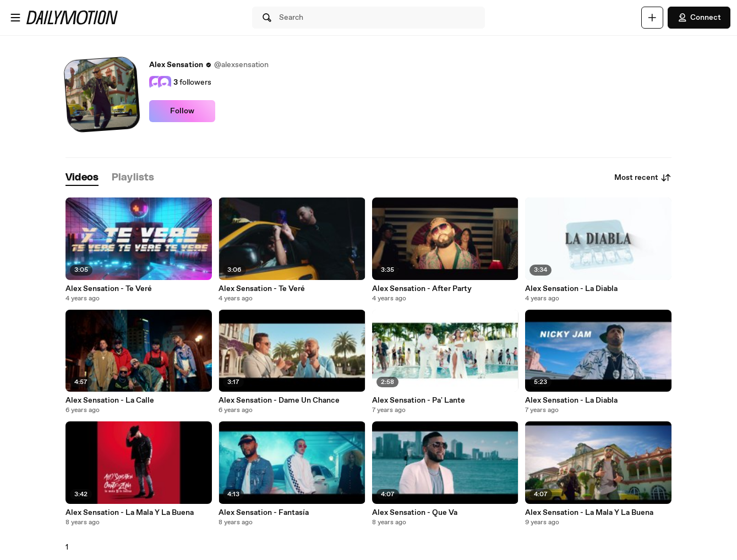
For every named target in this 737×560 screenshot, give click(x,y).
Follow (182, 111)
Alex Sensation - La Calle (110, 400)
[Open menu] (15, 18)
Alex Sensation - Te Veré (109, 289)
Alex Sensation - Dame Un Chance (279, 400)
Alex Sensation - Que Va (415, 513)
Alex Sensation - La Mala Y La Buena (130, 513)
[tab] (82, 178)
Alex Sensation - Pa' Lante (419, 400)
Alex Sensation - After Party (422, 289)
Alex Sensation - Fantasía (264, 513)
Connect (699, 18)
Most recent (643, 178)
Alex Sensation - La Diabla (571, 289)
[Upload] (652, 18)
